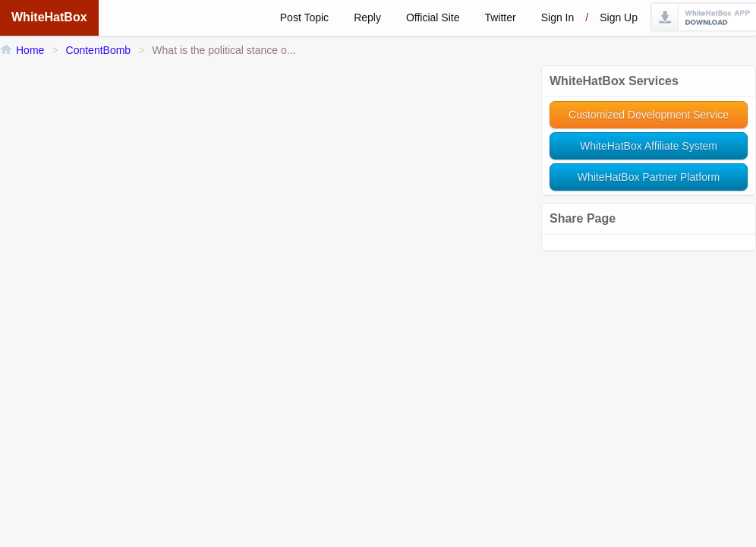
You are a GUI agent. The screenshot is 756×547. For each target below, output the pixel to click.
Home (30, 50)
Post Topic (304, 17)
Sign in (558, 17)
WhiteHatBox (49, 17)
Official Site (433, 17)
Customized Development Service (649, 115)
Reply (367, 17)
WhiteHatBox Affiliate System (649, 146)
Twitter (500, 17)
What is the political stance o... (224, 50)
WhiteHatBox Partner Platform (649, 177)
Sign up (619, 17)
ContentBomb (99, 50)
